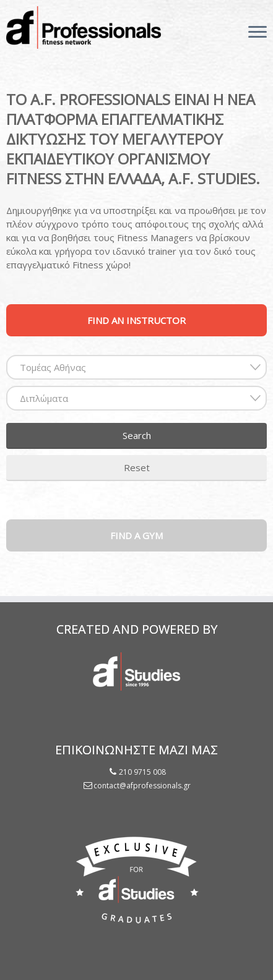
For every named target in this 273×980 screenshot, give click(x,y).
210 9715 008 (142, 772)
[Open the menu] (258, 33)
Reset (137, 467)
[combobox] (136, 367)
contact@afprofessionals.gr (142, 786)
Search (137, 435)
